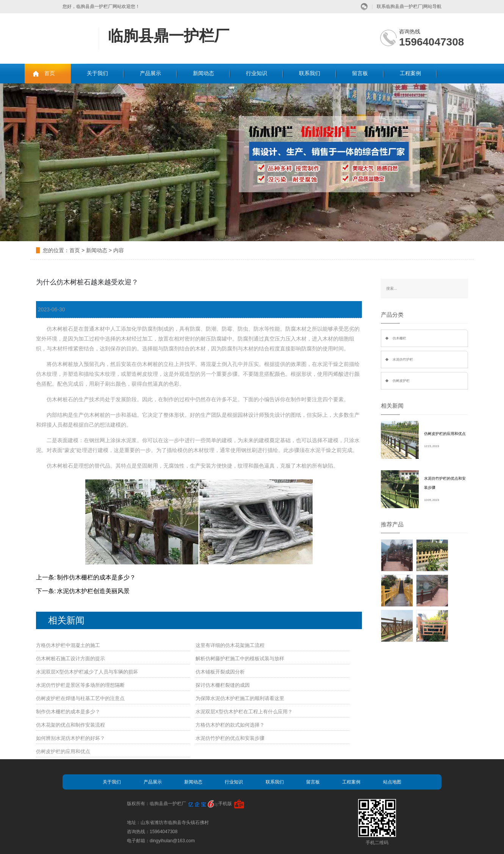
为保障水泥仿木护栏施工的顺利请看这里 (240, 698)
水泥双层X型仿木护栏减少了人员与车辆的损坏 (87, 672)
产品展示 (150, 73)
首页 (50, 73)
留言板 (360, 73)
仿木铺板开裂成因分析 (220, 672)
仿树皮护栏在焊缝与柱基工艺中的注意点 (80, 698)
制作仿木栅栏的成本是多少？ (96, 577)
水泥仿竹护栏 (403, 359)
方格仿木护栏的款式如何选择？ (230, 725)
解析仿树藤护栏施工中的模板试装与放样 (240, 659)
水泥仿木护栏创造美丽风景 (93, 591)
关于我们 (97, 73)
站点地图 (392, 782)
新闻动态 (203, 73)
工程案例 (410, 73)
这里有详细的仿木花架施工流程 (230, 645)
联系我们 (310, 73)
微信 (364, 7)
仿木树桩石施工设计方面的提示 (70, 659)
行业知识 (257, 73)
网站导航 (432, 6)
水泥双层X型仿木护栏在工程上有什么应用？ (244, 712)
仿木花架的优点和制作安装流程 (70, 725)
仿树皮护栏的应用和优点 (63, 751)
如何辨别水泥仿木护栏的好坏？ (70, 738)
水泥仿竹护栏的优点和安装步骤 (230, 738)
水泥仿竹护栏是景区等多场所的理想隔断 (80, 685)
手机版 (225, 804)
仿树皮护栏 (401, 381)
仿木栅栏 (399, 338)
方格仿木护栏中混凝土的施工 (68, 645)
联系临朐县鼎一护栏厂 (399, 6)
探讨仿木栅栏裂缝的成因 (223, 685)
